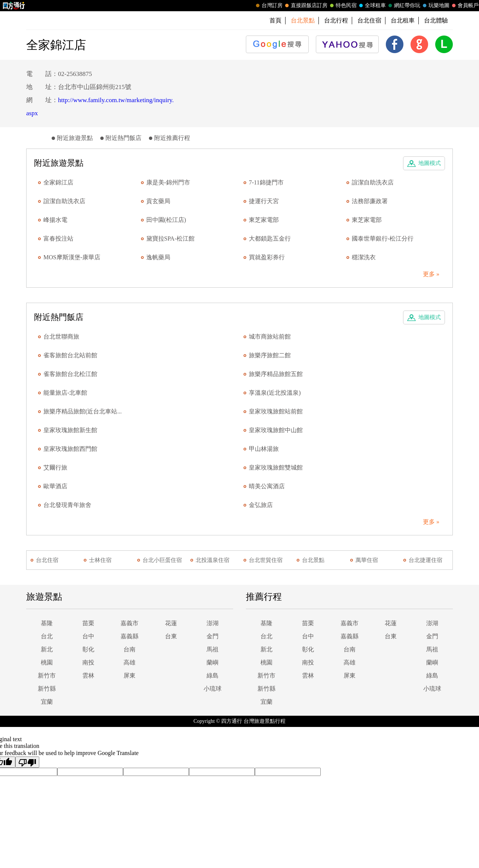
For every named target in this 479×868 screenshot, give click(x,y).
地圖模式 (430, 163)
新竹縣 (47, 689)
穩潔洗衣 (364, 257)
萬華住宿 (367, 560)
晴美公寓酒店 (267, 486)
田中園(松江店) (166, 220)
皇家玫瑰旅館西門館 (70, 449)
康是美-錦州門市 (168, 182)
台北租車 (403, 20)
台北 (47, 636)
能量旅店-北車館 (65, 393)
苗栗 (88, 623)
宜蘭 (47, 702)
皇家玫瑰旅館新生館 (70, 430)
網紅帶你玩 (403, 6)
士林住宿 (100, 560)
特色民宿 (342, 6)
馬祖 (213, 649)
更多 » (431, 274)
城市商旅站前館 (270, 337)
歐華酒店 (55, 486)
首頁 (275, 20)
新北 (47, 649)
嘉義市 (129, 623)
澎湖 (213, 623)
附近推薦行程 (172, 138)
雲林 (88, 676)
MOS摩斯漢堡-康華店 (72, 257)
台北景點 (313, 560)
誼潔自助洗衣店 (373, 182)
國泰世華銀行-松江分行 (383, 239)
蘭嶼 (213, 662)
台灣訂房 (268, 6)
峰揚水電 (55, 220)
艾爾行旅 (55, 467)
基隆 (47, 623)
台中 (88, 636)
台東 (171, 636)
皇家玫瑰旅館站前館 (276, 411)
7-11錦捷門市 (266, 182)
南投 (88, 662)
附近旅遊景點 (75, 138)
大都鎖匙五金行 (270, 239)
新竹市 (47, 676)
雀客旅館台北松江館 (70, 374)
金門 (213, 636)
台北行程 (336, 20)
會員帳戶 (464, 6)
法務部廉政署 (370, 201)
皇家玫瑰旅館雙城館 (276, 467)
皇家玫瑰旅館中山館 (276, 430)
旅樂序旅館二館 (270, 355)
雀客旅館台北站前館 (70, 355)
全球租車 (372, 6)
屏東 (129, 676)
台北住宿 (369, 20)
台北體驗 (436, 20)
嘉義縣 (129, 636)
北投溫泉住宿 (213, 560)
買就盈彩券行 (267, 257)
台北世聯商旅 (61, 337)
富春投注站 (58, 239)
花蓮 (171, 623)
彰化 (88, 649)
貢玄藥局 (158, 201)
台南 (129, 649)
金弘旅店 (261, 505)
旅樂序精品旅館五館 (276, 374)
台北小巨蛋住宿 (162, 560)
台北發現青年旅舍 (67, 505)
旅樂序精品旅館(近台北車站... (83, 411)
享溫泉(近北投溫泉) (275, 393)
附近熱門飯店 (123, 138)
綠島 (213, 676)
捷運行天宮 (264, 201)
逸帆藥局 (158, 257)
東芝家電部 (264, 220)
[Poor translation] (27, 762)
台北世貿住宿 (266, 560)
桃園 (47, 662)
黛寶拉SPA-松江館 (170, 239)
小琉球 (213, 689)
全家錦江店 (58, 182)
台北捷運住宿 (425, 560)
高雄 (129, 662)
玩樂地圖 (435, 6)
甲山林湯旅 (264, 449)
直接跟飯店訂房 (305, 6)
